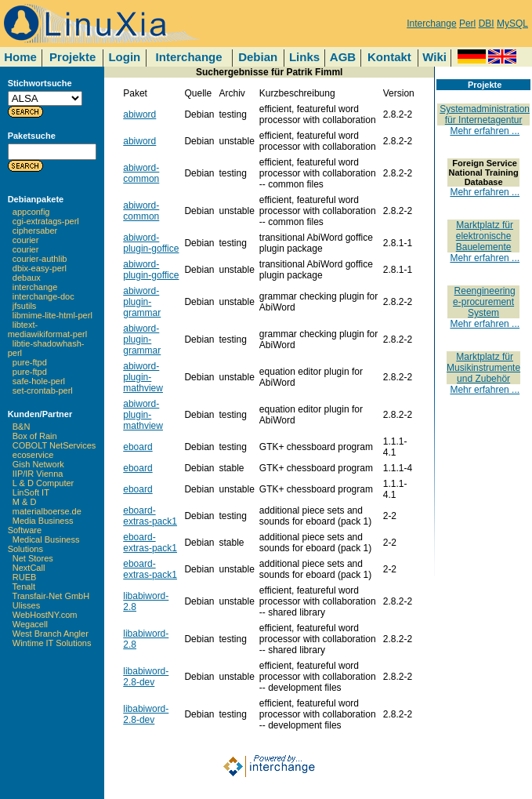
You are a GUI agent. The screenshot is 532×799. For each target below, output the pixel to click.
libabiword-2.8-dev (146, 677)
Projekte (72, 57)
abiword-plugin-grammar (142, 302)
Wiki (434, 57)
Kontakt (389, 57)
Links (304, 57)
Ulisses (26, 605)
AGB (343, 57)
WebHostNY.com (45, 615)
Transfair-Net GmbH (51, 596)
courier (26, 240)
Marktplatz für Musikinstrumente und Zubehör (483, 368)
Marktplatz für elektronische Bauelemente (485, 236)
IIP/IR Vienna (38, 474)
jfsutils (25, 306)
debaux (27, 278)
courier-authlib (40, 259)
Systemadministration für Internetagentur (485, 114)
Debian (258, 57)
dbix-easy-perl (40, 268)
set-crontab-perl (43, 390)
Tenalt (24, 587)
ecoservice (33, 455)
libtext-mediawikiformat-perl (47, 329)
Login (124, 57)
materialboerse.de (47, 511)
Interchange (431, 24)
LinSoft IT (31, 492)
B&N (22, 427)
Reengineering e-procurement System (484, 302)
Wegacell (30, 624)
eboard (138, 447)
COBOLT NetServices (54, 445)
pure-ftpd (30, 362)
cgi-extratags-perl (46, 221)
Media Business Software (41, 525)
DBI (487, 24)
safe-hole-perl (39, 381)
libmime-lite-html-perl (52, 315)
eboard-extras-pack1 (150, 516)
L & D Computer (43, 483)
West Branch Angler (51, 634)
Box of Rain (35, 436)
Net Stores (33, 558)
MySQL (512, 24)
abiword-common (141, 173)
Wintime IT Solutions (52, 643)
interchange (35, 287)
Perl (467, 24)
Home (20, 57)
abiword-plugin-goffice (151, 243)
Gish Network (38, 464)
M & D (25, 502)
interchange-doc (43, 296)
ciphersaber (35, 231)
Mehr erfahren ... (485, 131)
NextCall (29, 568)
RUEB (25, 577)
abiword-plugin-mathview (143, 377)
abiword (139, 114)
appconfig (31, 212)
